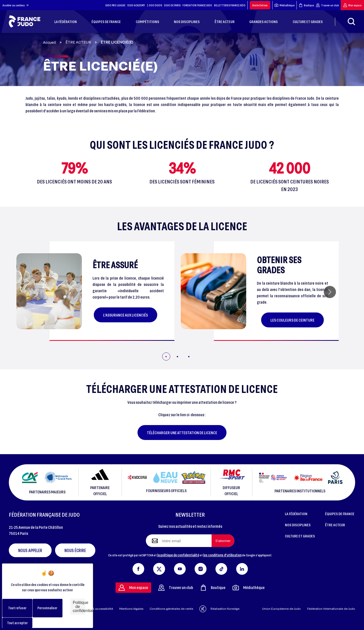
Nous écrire (75, 550)
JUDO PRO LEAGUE (115, 5)
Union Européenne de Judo (281, 609)
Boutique (306, 5)
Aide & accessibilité (99, 609)
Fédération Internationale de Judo (331, 609)
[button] (330, 292)
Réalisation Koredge (219, 609)
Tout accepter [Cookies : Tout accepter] (17, 623)
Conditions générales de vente (171, 609)
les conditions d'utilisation (222, 555)
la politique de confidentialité (178, 555)
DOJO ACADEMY (136, 5)
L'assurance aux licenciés (126, 315)
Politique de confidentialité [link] (79, 607)
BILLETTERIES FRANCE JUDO (230, 5)
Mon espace (352, 5)
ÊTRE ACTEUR (78, 42)
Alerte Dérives (260, 5)
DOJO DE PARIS (172, 5)
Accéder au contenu (16, 5)
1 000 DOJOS (154, 5)
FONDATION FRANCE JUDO (197, 5)
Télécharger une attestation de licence (182, 433)
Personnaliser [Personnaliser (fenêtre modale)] (47, 608)
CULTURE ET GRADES (300, 536)
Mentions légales (131, 609)
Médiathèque (285, 5)
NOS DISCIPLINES (298, 525)
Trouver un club (327, 5)
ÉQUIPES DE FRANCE (340, 514)
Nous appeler (30, 550)
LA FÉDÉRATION (296, 514)
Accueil (49, 42)
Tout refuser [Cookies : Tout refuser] (17, 608)
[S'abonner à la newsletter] (223, 541)
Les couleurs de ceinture (292, 320)
